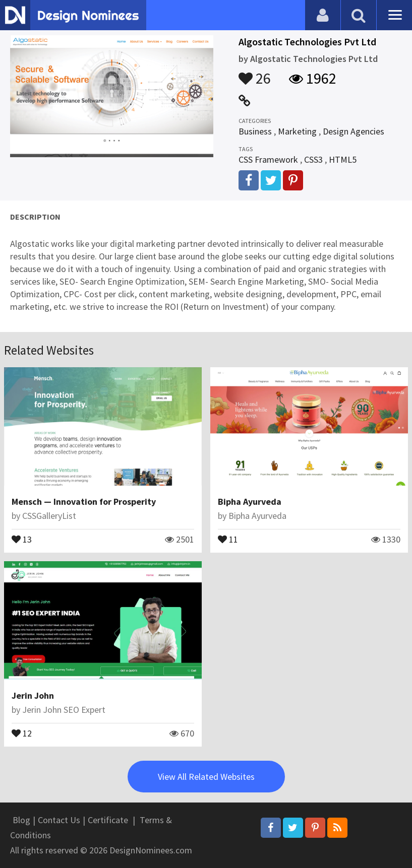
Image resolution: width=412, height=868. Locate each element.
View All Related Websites (206, 777)
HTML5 (343, 159)
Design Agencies (354, 131)
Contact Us (59, 820)
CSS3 (313, 159)
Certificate (108, 820)
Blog (21, 820)
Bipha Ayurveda (250, 502)
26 (255, 74)
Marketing (297, 131)
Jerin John (33, 695)
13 (22, 539)
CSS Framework (268, 159)
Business (255, 131)
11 (228, 539)
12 (22, 732)
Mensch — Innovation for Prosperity (84, 502)
